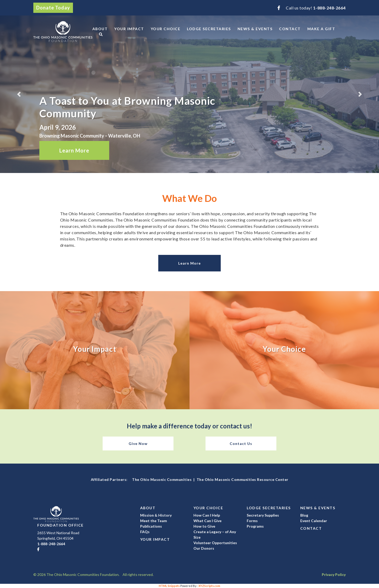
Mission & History (156, 515)
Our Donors (204, 548)
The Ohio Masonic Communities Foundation (63, 31)
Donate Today (53, 8)
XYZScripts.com (209, 586)
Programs (255, 526)
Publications (151, 526)
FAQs (145, 532)
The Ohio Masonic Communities (162, 479)
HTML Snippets (169, 586)
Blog (304, 515)
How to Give (204, 526)
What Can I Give (207, 521)
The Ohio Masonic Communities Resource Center (243, 479)
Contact (290, 29)
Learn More (74, 150)
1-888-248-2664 (329, 8)
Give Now (138, 443)
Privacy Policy (334, 574)
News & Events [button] (255, 29)
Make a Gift (321, 29)
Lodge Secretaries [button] (209, 29)
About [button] (100, 29)
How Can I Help (207, 515)
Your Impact (129, 29)
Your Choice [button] (166, 29)
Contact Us (241, 443)
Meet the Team (154, 521)
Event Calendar (314, 521)
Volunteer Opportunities (215, 543)
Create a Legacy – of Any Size (215, 534)
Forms (252, 521)
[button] (19, 94)
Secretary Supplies (263, 515)
